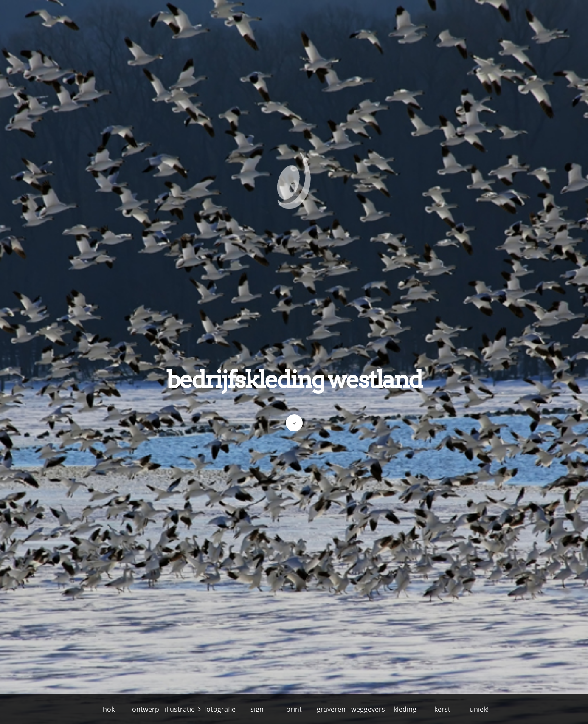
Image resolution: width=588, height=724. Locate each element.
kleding (405, 709)
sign (257, 709)
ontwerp (146, 709)
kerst (442, 709)
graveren (331, 709)
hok (109, 709)
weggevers (368, 709)
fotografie (220, 709)
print (294, 709)
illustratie (180, 709)
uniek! (479, 709)
